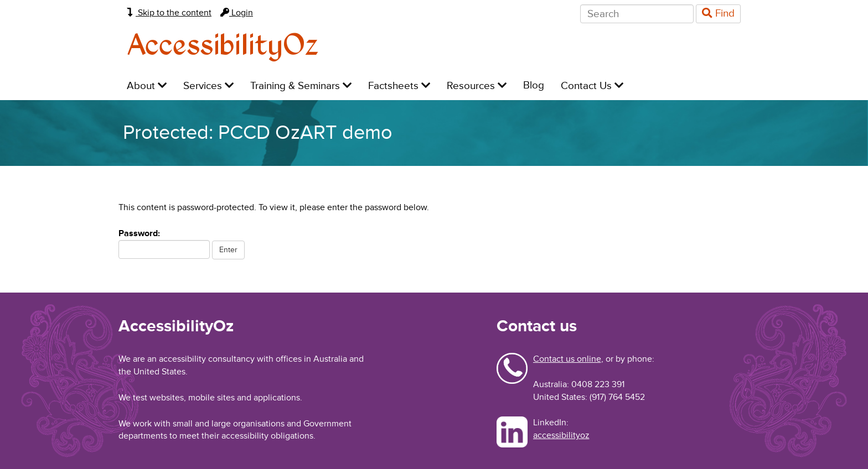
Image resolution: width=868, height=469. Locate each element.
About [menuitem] (147, 86)
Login (237, 13)
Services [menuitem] (208, 86)
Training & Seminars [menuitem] (301, 86)
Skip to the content (169, 13)
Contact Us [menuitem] (592, 86)
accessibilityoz (561, 435)
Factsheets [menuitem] (399, 86)
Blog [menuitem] (534, 85)
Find (718, 14)
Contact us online (567, 359)
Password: (164, 243)
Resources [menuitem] (477, 86)
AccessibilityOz (223, 46)
